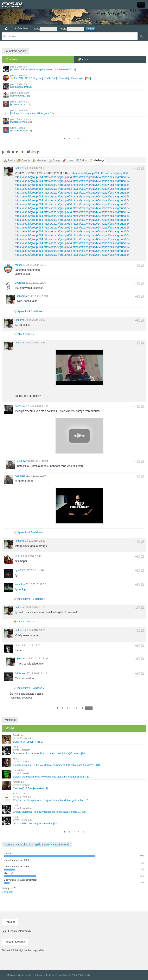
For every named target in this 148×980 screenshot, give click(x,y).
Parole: (71, 29)
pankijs (21, 589)
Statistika (39, 975)
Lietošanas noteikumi (57, 975)
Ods (17, 645)
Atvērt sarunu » (26, 334)
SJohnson (21, 673)
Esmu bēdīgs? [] (74, 95)
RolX (18, 556)
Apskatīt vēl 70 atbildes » (32, 599)
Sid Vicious (21, 406)
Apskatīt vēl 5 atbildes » (31, 532)
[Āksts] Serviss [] (74, 121)
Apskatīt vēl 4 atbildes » (31, 688)
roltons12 (20, 265)
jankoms (20, 168)
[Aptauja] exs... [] (74, 104)
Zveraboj (20, 283)
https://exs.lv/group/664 (85, 173)
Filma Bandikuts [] (74, 130)
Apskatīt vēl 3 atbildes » (31, 311)
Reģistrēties (21, 28)
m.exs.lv (27, 975)
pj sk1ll (19, 570)
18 (75, 708)
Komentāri (8, 892)
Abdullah (22, 461)
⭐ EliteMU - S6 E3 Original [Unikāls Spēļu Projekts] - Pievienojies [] (74, 77)
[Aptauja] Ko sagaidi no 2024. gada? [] (74, 112)
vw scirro (20, 584)
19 (82, 708)
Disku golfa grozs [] (74, 86)
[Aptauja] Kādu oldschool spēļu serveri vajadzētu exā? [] (74, 69)
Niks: (46, 29)
